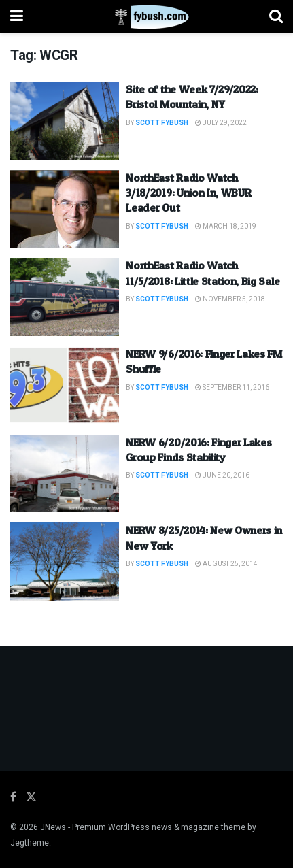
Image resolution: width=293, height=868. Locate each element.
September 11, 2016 (232, 388)
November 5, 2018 (230, 299)
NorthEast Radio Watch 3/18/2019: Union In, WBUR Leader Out (188, 193)
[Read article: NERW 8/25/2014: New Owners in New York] (65, 562)
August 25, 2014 (226, 564)
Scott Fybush (162, 123)
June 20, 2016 (222, 475)
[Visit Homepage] (146, 17)
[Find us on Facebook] (13, 797)
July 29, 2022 (221, 123)
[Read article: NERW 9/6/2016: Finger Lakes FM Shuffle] (65, 385)
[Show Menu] (17, 17)
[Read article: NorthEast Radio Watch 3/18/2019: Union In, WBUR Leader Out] (65, 209)
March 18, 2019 (226, 227)
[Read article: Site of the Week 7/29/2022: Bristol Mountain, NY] (65, 121)
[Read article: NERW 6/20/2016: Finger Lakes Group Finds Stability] (65, 474)
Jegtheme (30, 843)
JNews (53, 827)
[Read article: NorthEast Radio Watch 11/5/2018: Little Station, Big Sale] (65, 297)
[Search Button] (276, 17)
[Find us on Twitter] (31, 797)
